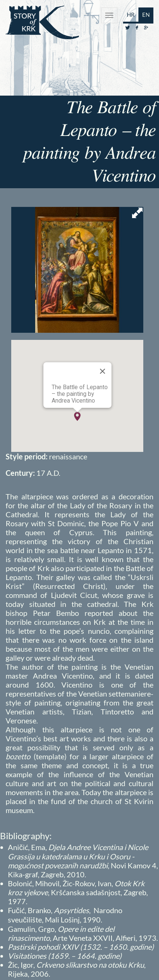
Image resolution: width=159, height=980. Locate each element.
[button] (77, 416)
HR (131, 15)
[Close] (103, 371)
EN (146, 15)
